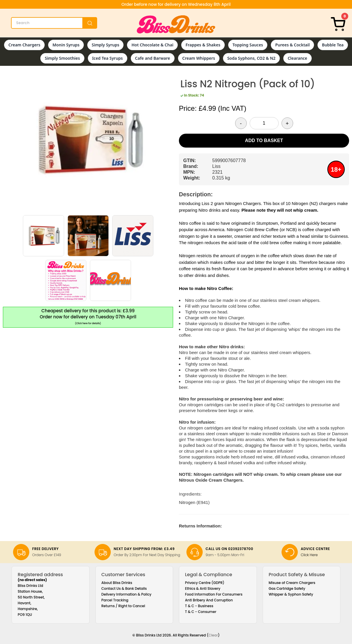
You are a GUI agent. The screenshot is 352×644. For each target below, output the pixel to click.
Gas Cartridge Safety (287, 588)
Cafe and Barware (153, 58)
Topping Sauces (248, 45)
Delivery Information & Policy (127, 594)
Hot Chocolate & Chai (152, 45)
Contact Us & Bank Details (124, 588)
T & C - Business (199, 606)
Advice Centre (315, 549)
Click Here (309, 555)
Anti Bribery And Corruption (209, 600)
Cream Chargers (24, 45)
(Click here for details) (88, 323)
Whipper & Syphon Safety (291, 594)
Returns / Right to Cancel (123, 606)
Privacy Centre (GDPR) (205, 583)
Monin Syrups (66, 45)
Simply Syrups (105, 45)
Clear (213, 635)
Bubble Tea (333, 45)
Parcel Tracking (115, 600)
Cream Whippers (199, 58)
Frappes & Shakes (203, 45)
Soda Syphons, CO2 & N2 (252, 58)
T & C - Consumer (201, 612)
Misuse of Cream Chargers (292, 583)
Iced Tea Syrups (108, 58)
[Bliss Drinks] (176, 24)
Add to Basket (264, 140)
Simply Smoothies (62, 58)
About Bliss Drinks (117, 583)
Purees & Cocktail (292, 45)
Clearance (297, 58)
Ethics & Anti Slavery (203, 588)
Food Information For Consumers (214, 594)
